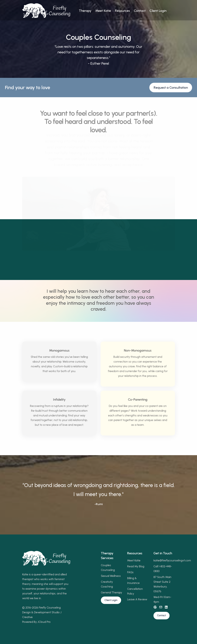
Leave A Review (137, 599)
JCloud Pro (44, 622)
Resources (122, 11)
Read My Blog (136, 566)
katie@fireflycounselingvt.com (172, 560)
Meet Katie (103, 11)
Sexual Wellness (111, 576)
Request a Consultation (171, 88)
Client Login (158, 11)
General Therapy (111, 592)
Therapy (85, 11)
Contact (140, 11)
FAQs (130, 572)
